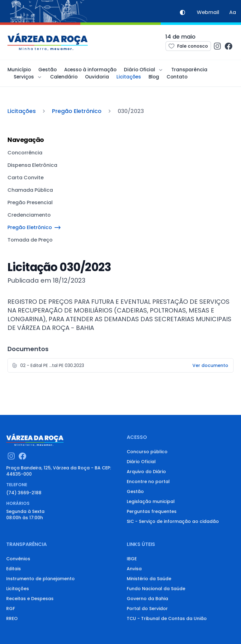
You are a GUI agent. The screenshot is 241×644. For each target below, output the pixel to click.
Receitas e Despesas (30, 599)
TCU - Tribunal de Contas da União (167, 618)
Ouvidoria (97, 77)
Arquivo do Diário (146, 472)
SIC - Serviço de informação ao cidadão (173, 521)
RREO (12, 618)
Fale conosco (188, 46)
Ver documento (210, 365)
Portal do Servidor (147, 609)
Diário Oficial (141, 462)
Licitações (129, 77)
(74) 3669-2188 (24, 493)
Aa (233, 12)
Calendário (64, 77)
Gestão (47, 70)
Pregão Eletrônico (77, 111)
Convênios (18, 559)
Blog (154, 77)
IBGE (132, 559)
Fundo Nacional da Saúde (156, 589)
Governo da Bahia (147, 599)
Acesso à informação (90, 70)
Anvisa (134, 569)
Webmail (208, 12)
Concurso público (147, 452)
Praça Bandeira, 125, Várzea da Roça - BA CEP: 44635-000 (59, 471)
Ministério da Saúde (149, 579)
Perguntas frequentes (152, 511)
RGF (11, 609)
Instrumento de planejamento (40, 579)
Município (19, 70)
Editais (14, 569)
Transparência (189, 70)
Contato (177, 77)
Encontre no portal (148, 482)
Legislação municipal (151, 501)
